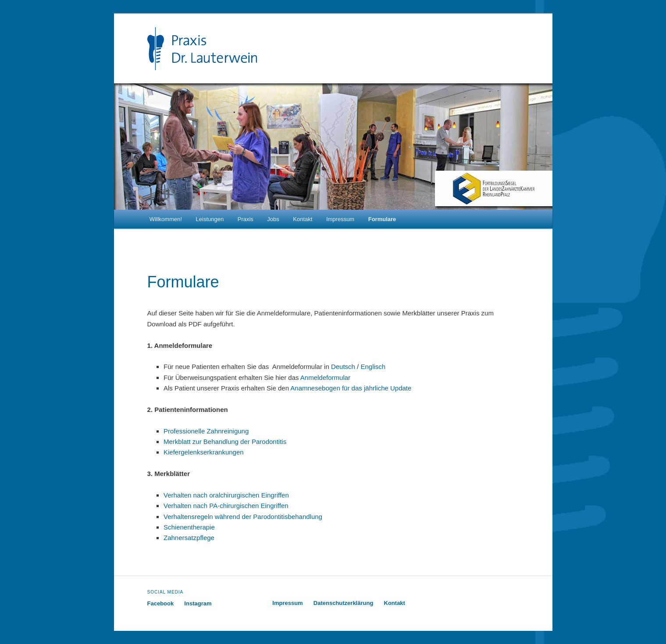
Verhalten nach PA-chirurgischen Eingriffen (226, 506)
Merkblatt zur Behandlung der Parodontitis (225, 442)
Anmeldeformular (325, 377)
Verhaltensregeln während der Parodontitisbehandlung (243, 517)
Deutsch (343, 367)
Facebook (161, 603)
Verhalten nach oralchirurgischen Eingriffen (226, 495)
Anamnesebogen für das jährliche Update (351, 388)
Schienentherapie (189, 527)
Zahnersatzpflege (189, 538)
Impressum (340, 219)
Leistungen (210, 219)
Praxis (246, 219)
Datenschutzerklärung (344, 603)
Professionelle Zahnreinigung (206, 431)
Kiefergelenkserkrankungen (204, 452)
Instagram (198, 603)
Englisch (373, 367)
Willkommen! (166, 219)
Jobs (273, 219)
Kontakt (303, 219)
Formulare (382, 219)
